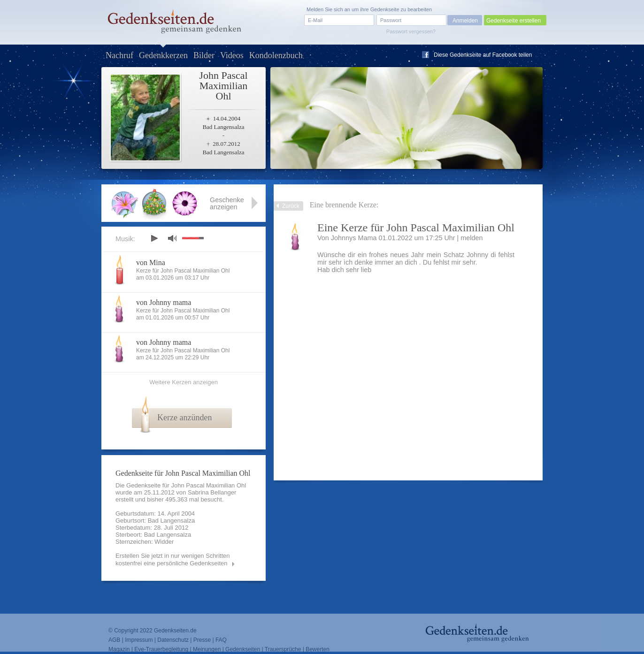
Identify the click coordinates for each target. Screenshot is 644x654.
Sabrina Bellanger (212, 492)
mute (172, 238)
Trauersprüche (283, 649)
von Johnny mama (164, 302)
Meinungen (207, 649)
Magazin (119, 649)
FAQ (221, 640)
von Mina (151, 262)
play (154, 238)
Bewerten (318, 649)
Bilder (204, 55)
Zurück (291, 206)
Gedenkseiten (243, 649)
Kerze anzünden (184, 418)
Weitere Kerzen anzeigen (184, 382)
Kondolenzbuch (276, 55)
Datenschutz (173, 640)
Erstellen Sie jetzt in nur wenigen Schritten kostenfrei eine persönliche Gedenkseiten (173, 559)
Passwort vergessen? (411, 31)
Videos (232, 55)
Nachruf (119, 55)
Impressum (139, 640)
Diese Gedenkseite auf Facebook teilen (483, 55)
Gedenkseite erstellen (514, 21)
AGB (114, 640)
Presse (202, 640)
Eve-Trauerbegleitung (161, 649)
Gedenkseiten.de (175, 631)
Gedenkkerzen (163, 55)
